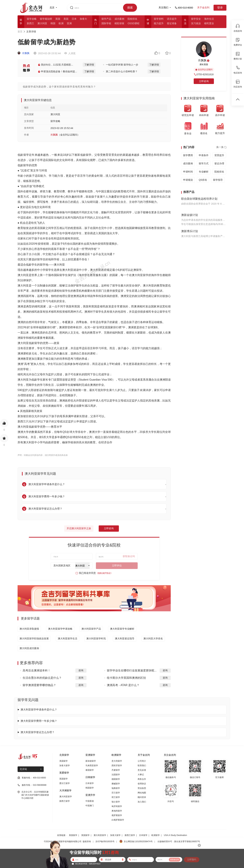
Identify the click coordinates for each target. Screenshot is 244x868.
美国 (66, 19)
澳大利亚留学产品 (91, 629)
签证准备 (172, 23)
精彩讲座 (119, 23)
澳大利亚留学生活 (68, 638)
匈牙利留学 (117, 806)
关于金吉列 (203, 7)
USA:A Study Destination (176, 835)
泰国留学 (90, 770)
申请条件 (204, 155)
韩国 (53, 23)
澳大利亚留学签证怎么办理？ (38, 732)
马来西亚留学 (92, 766)
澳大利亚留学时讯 (96, 638)
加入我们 (142, 802)
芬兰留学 (116, 793)
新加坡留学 (91, 761)
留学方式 (204, 163)
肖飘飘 (23, 53)
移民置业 (209, 23)
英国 (58, 19)
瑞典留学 (116, 788)
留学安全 (196, 19)
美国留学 (64, 761)
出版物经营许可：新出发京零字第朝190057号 (179, 842)
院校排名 (132, 19)
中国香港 (90, 801)
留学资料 (159, 19)
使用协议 (142, 784)
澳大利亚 (42, 23)
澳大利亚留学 (66, 797)
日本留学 (90, 783)
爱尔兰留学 (65, 783)
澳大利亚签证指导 (125, 638)
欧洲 (61, 23)
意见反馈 (142, 770)
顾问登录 (142, 797)
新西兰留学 (65, 801)
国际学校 (106, 23)
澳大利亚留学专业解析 (122, 629)
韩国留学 (90, 788)
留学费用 (188, 155)
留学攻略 (32, 19)
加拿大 (83, 19)
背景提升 (219, 155)
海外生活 (209, 19)
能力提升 (159, 23)
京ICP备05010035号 (105, 842)
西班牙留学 (117, 766)
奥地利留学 (117, 811)
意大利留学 (117, 761)
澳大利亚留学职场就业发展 (34, 638)
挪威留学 (116, 784)
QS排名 (203, 180)
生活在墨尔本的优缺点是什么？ (42, 678)
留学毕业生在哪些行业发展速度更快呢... (132, 670)
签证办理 (219, 163)
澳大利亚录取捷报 (29, 629)
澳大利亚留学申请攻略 (60, 629)
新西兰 (30, 23)
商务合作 (142, 779)
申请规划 (188, 180)
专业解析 (204, 172)
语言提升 (172, 19)
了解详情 (89, 65)
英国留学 (64, 779)
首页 (20, 32)
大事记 (141, 775)
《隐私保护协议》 (104, 573)
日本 (74, 19)
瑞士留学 (116, 802)
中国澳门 (90, 806)
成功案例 (119, 19)
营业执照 (142, 788)
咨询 (81, 670)
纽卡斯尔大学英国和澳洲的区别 (126, 678)
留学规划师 (46, 19)
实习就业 (196, 23)
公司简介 (142, 761)
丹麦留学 (116, 770)
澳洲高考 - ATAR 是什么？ (123, 685)
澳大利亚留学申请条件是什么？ (39, 710)
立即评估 (117, 565)
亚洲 (69, 23)
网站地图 (142, 793)
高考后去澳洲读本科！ (37, 670)
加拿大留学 (65, 766)
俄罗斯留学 (117, 815)
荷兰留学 (116, 797)
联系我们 (142, 766)
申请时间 (188, 172)
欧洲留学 (156, 835)
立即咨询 (109, 528)
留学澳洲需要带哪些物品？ (39, 685)
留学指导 (218, 180)
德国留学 (116, 779)
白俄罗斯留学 (118, 820)
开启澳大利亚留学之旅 (79, 528)
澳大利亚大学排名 (153, 638)
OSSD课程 (133, 23)
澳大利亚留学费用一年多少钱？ (39, 721)
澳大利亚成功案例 (29, 648)
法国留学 (116, 775)
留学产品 (106, 19)
